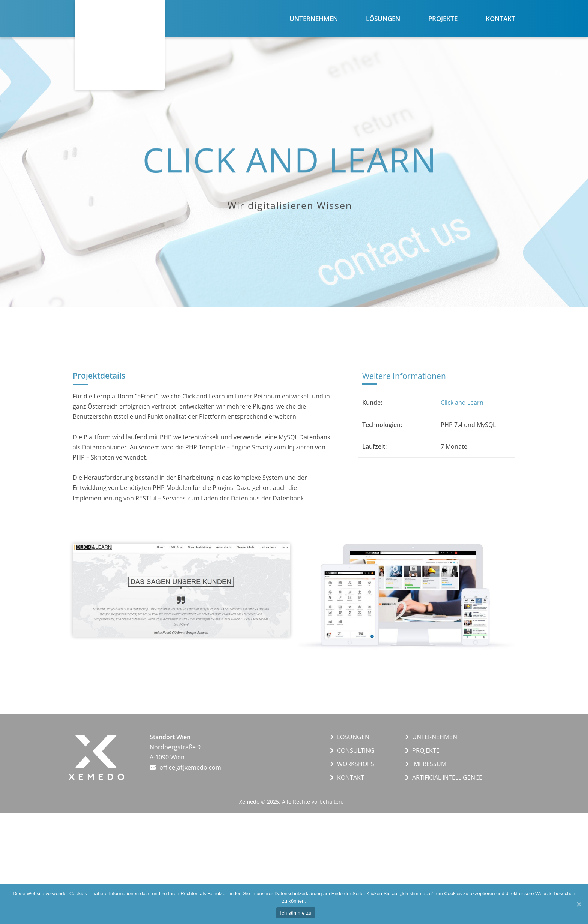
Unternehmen (314, 19)
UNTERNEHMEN (435, 737)
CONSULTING (356, 750)
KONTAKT (351, 777)
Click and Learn (462, 403)
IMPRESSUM (429, 764)
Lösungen (383, 19)
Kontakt (500, 19)
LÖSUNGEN (353, 737)
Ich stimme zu (296, 913)
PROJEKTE (426, 750)
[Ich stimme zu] (579, 904)
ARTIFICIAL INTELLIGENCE (447, 777)
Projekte (443, 19)
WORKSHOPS (356, 764)
